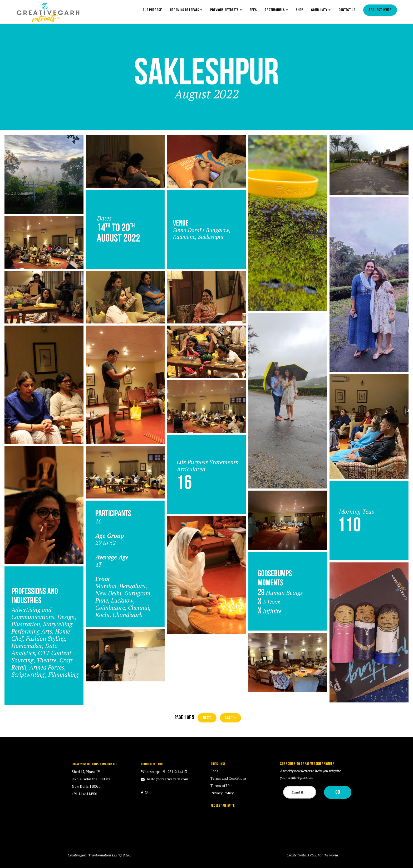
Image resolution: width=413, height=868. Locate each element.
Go (338, 792)
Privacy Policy (222, 793)
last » (230, 718)
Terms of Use (221, 785)
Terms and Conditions (228, 778)
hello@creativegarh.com (167, 779)
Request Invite (380, 10)
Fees (253, 10)
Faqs (214, 771)
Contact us (347, 10)
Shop (299, 10)
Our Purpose (152, 10)
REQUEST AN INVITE (223, 805)
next (207, 718)
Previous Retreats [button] (224, 10)
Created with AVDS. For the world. (313, 855)
